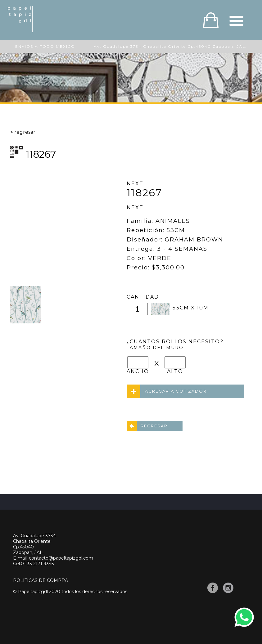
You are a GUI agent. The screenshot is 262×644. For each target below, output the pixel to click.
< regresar (23, 132)
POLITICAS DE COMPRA (41, 580)
